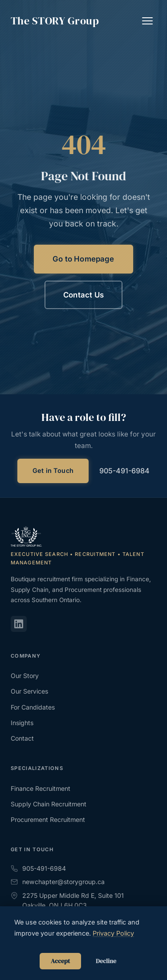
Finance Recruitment (41, 788)
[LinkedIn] (19, 624)
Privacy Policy (113, 933)
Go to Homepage (83, 259)
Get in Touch (53, 470)
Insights (22, 723)
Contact (22, 738)
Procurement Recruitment (48, 819)
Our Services (29, 691)
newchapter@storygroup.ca (58, 882)
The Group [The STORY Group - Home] (55, 21)
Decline (106, 961)
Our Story (25, 676)
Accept (60, 961)
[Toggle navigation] (147, 21)
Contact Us (83, 295)
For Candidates (33, 707)
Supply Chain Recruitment (49, 804)
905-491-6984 (124, 471)
